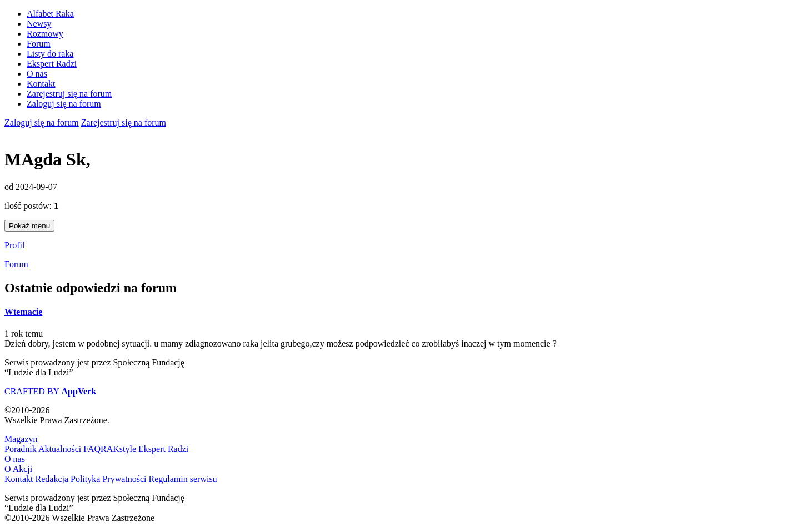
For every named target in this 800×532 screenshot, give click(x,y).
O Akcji (18, 469)
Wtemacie (23, 312)
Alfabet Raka (50, 14)
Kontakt (41, 84)
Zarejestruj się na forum (69, 94)
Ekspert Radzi (52, 64)
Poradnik (21, 449)
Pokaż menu (29, 226)
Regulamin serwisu (183, 479)
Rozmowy (45, 34)
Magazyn (21, 439)
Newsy (39, 24)
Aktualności (60, 449)
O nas (37, 74)
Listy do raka (50, 54)
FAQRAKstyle (110, 449)
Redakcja (52, 479)
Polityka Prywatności (108, 479)
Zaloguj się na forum (64, 104)
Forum (39, 44)
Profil (14, 245)
